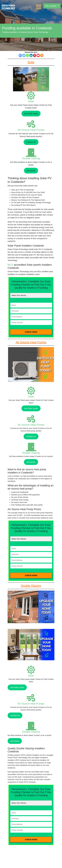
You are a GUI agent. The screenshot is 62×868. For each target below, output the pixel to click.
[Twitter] (24, 55)
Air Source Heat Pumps (31, 130)
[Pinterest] (35, 55)
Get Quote (31, 171)
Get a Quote (52, 6)
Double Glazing (31, 158)
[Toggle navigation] (39, 6)
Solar (31, 101)
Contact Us (31, 142)
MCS (10, 265)
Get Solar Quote (31, 114)
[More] (42, 55)
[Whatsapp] (27, 55)
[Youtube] (38, 55)
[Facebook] (20, 55)
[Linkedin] (31, 55)
